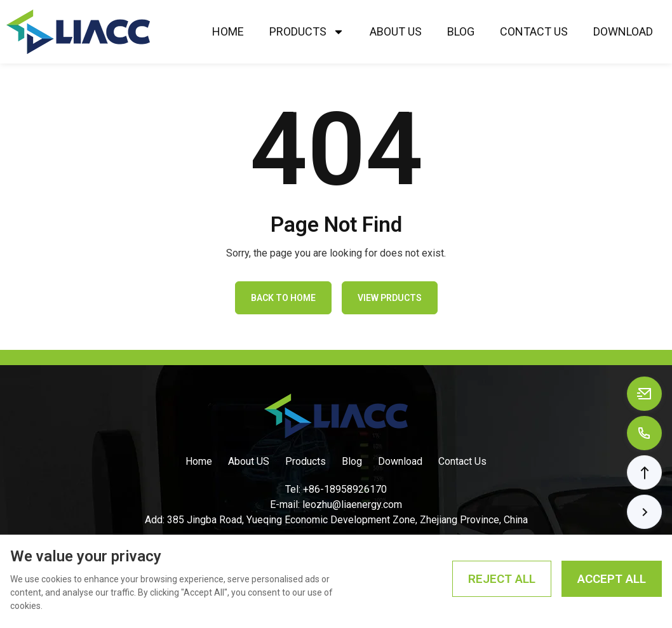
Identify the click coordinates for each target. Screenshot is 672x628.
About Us (396, 31)
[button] (644, 472)
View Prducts (390, 298)
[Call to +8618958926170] (644, 433)
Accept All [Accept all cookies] (612, 579)
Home (228, 31)
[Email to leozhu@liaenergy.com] (644, 394)
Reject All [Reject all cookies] (502, 579)
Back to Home (283, 298)
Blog (461, 31)
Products (307, 32)
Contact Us (534, 31)
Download (623, 31)
